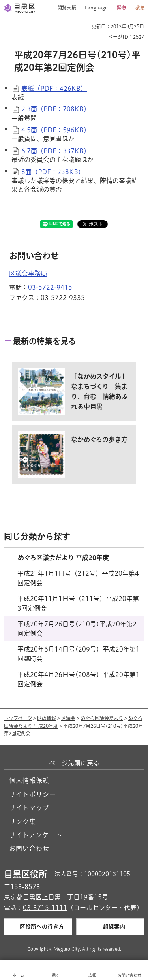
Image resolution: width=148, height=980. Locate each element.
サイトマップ (29, 808)
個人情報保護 (29, 780)
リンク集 (22, 822)
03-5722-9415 (50, 287)
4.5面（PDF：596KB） (56, 130)
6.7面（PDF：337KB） (56, 151)
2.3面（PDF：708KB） (56, 109)
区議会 (68, 718)
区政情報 (47, 718)
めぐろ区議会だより (102, 718)
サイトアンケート (36, 835)
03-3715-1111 (45, 908)
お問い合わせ (29, 848)
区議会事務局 (28, 273)
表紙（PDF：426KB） (54, 89)
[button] (64, 8)
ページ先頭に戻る (74, 763)
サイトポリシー (33, 794)
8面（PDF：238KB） (53, 172)
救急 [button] (140, 8)
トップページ (18, 718)
